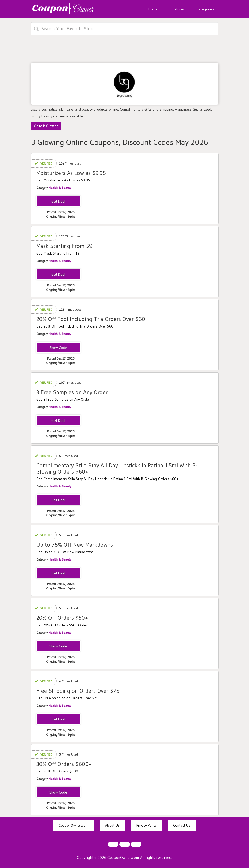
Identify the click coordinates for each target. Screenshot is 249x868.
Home (153, 9)
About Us (112, 825)
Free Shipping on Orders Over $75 (78, 691)
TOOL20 (58, 348)
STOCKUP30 (58, 792)
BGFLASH (58, 646)
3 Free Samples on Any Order (72, 392)
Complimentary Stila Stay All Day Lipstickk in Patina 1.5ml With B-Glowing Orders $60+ (117, 468)
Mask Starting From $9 (64, 246)
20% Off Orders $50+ (62, 618)
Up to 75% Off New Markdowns (75, 545)
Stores (179, 9)
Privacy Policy (146, 825)
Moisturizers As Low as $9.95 (71, 173)
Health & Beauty (60, 188)
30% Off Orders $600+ (64, 764)
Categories (205, 9)
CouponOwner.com (74, 825)
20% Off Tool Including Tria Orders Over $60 (91, 319)
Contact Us (182, 825)
